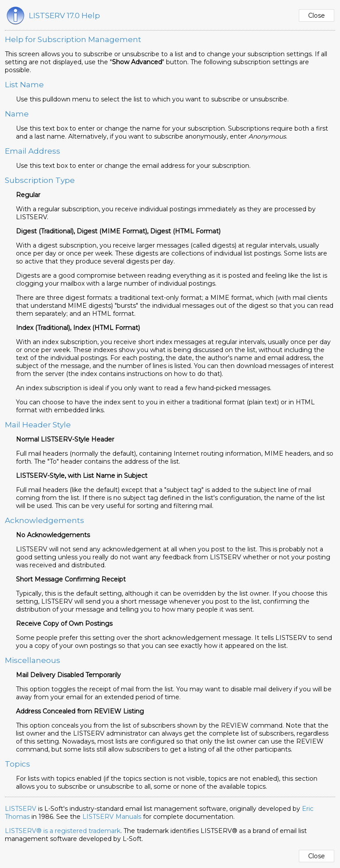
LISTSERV (21, 809)
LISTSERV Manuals (112, 817)
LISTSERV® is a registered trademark (63, 831)
